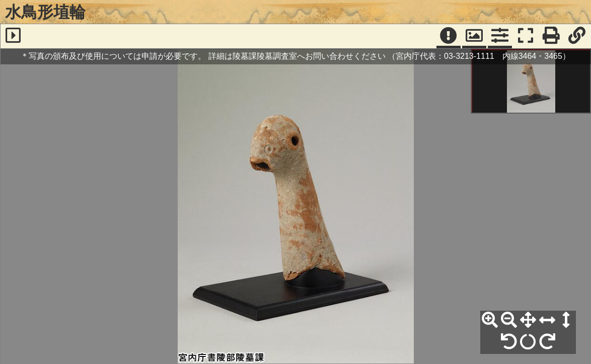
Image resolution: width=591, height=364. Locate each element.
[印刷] (551, 36)
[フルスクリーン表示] (526, 36)
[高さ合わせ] (566, 320)
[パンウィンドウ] (474, 36)
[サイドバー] (13, 36)
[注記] (449, 36)
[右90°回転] (547, 342)
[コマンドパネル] (500, 36)
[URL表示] (577, 36)
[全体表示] (528, 320)
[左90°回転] (509, 342)
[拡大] (490, 320)
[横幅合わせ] (547, 320)
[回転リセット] (528, 342)
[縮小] (509, 320)
